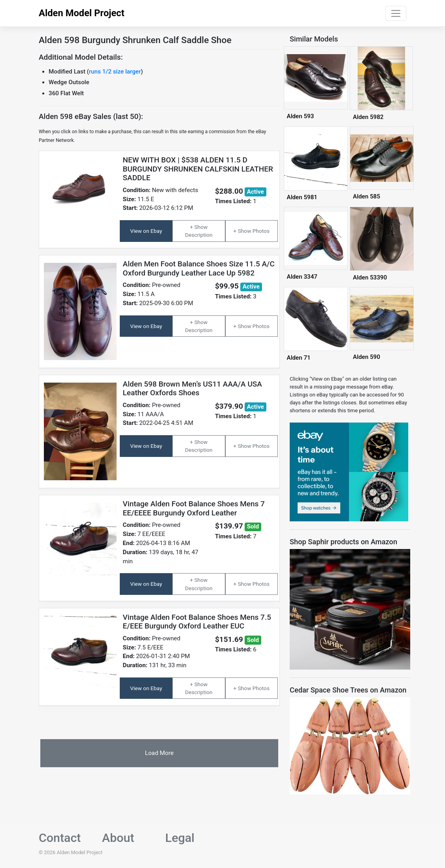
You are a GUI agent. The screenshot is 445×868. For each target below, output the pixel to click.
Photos (261, 231)
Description (199, 235)
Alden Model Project (82, 13)
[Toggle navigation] (396, 13)
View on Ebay (146, 231)
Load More (159, 753)
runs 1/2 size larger (115, 72)
